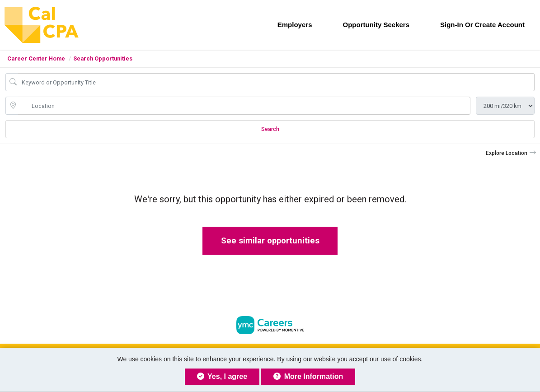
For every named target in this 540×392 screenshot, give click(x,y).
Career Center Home (36, 58)
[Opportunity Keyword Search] (276, 82)
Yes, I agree (222, 376)
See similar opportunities (270, 240)
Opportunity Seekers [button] (376, 25)
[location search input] (244, 106)
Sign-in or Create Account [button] (482, 25)
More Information (308, 376)
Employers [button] (295, 25)
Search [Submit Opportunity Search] (270, 129)
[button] (511, 153)
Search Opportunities (103, 58)
